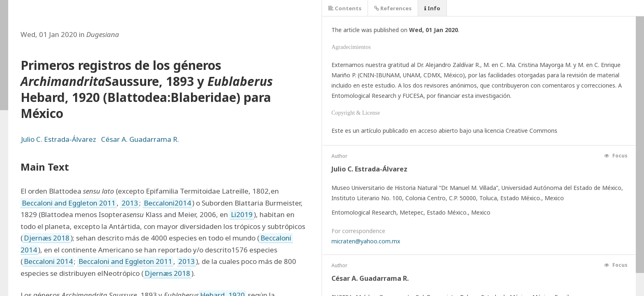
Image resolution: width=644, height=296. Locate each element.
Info (432, 8)
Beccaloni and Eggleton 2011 (69, 203)
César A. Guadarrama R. (140, 139)
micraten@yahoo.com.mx (366, 241)
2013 (130, 203)
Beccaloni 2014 (48, 261)
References (393, 8)
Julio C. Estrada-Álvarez (59, 139)
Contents (345, 8)
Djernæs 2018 (47, 238)
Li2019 (242, 214)
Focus (616, 156)
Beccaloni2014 (167, 203)
